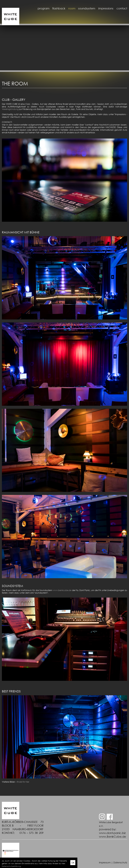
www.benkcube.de (62, 590)
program (44, 8)
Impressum (105, 862)
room (72, 8)
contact (122, 8)
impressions (106, 8)
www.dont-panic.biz (112, 833)
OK (73, 863)
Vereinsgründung (10, 109)
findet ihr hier (23, 782)
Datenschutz (120, 862)
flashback (59, 8)
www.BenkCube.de (113, 837)
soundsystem (87, 8)
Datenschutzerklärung (11, 866)
